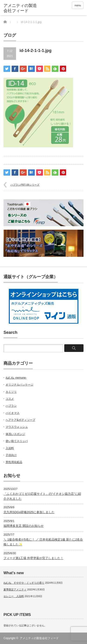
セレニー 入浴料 (14, 596)
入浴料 (10, 448)
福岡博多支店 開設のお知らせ (24, 526)
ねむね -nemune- (16, 378)
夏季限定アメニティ (15, 589)
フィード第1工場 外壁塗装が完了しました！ (33, 558)
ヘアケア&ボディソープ (20, 420)
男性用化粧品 (14, 462)
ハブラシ (11, 406)
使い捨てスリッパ (17, 441)
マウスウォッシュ (17, 427)
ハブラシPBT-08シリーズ (25, 185)
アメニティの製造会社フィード (39, 638)
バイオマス (13, 413)
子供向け (11, 455)
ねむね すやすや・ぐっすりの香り (24, 583)
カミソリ (11, 392)
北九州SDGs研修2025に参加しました (29, 512)
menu (78, 5)
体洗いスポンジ (15, 434)
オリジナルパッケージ (19, 385)
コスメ (10, 399)
